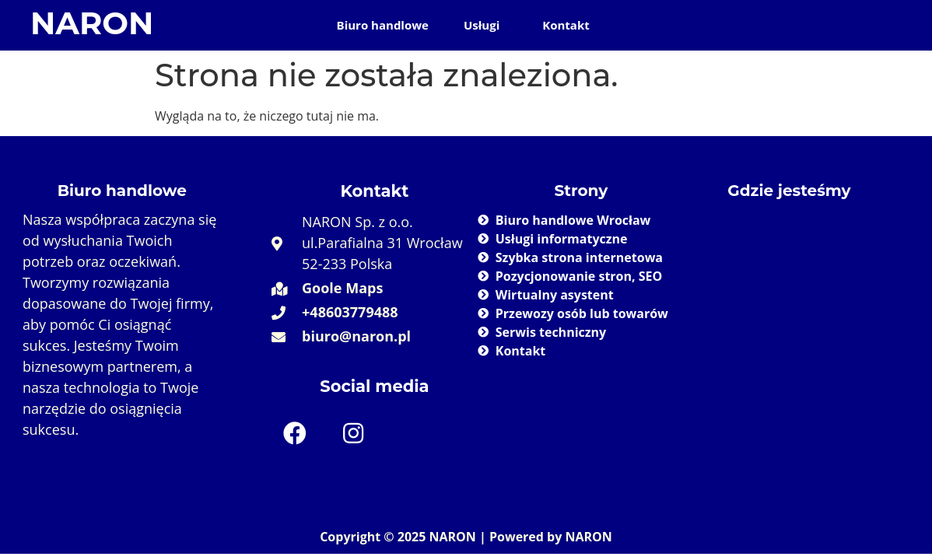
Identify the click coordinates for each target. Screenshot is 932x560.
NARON (92, 23)
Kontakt (566, 25)
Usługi (482, 25)
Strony (582, 191)
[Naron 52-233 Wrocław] (789, 321)
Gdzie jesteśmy (789, 191)
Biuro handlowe (383, 25)
